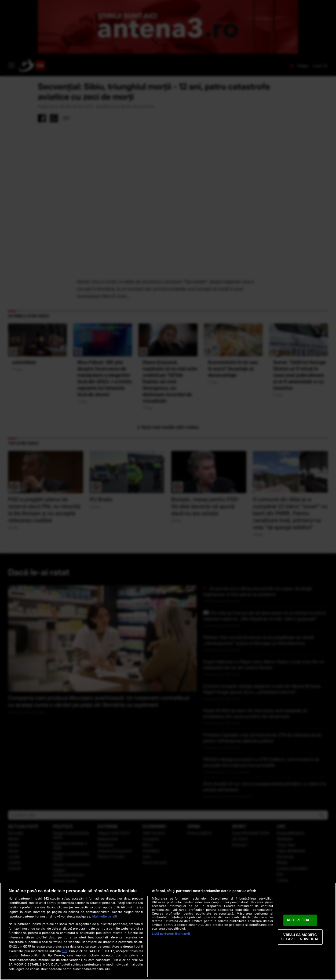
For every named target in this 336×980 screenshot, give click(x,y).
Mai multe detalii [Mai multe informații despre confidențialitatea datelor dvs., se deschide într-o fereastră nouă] (105, 916)
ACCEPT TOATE (300, 920)
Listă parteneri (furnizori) (171, 934)
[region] (168, 931)
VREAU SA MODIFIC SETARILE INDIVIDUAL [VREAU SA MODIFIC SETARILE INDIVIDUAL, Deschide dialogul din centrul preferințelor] (300, 937)
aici (64, 951)
